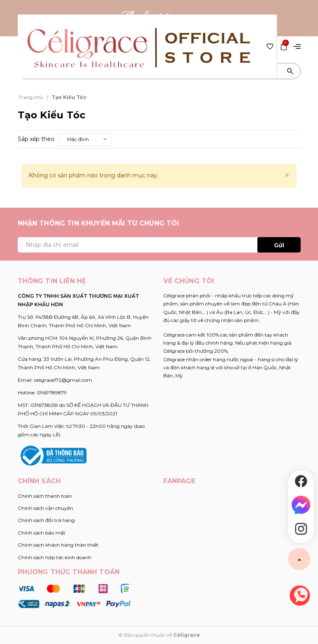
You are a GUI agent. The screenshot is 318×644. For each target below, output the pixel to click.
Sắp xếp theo (36, 139)
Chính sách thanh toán (45, 496)
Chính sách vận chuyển (45, 508)
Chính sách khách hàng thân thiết (58, 545)
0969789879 (52, 393)
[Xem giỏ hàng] (284, 46)
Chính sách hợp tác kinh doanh (55, 557)
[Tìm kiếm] (291, 71)
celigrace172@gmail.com (63, 380)
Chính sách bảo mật (42, 533)
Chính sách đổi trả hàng (46, 520)
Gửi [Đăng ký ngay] (279, 245)
